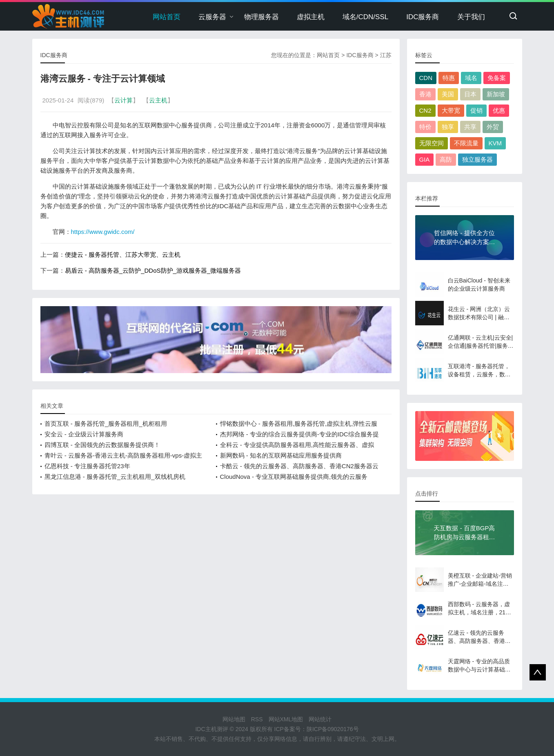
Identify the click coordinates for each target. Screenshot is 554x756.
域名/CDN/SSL (365, 17)
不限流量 (466, 143)
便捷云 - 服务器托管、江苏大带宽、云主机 (123, 255)
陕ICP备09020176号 (333, 729)
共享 (470, 127)
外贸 (493, 127)
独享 (448, 127)
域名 (471, 78)
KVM (495, 143)
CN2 (425, 110)
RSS (257, 719)
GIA (425, 159)
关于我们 (471, 17)
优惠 (499, 110)
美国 (448, 94)
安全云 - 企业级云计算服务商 (84, 434)
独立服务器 (477, 159)
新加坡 (496, 94)
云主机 (158, 100)
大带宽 (451, 110)
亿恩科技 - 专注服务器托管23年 (87, 466)
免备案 (497, 78)
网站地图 (234, 719)
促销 (476, 110)
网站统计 (320, 719)
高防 (446, 159)
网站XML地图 (286, 719)
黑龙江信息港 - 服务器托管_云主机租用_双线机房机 (115, 477)
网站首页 (167, 17)
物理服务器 (261, 17)
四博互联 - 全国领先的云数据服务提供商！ (102, 445)
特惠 (449, 78)
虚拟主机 (311, 17)
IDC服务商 (423, 17)
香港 (425, 94)
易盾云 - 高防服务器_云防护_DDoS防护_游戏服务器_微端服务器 (153, 270)
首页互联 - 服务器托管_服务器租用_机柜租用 (106, 424)
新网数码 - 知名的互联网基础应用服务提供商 (281, 455)
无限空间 (432, 143)
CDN (426, 78)
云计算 (123, 100)
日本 (470, 94)
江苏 (386, 55)
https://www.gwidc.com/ (103, 232)
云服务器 (212, 17)
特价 (425, 127)
